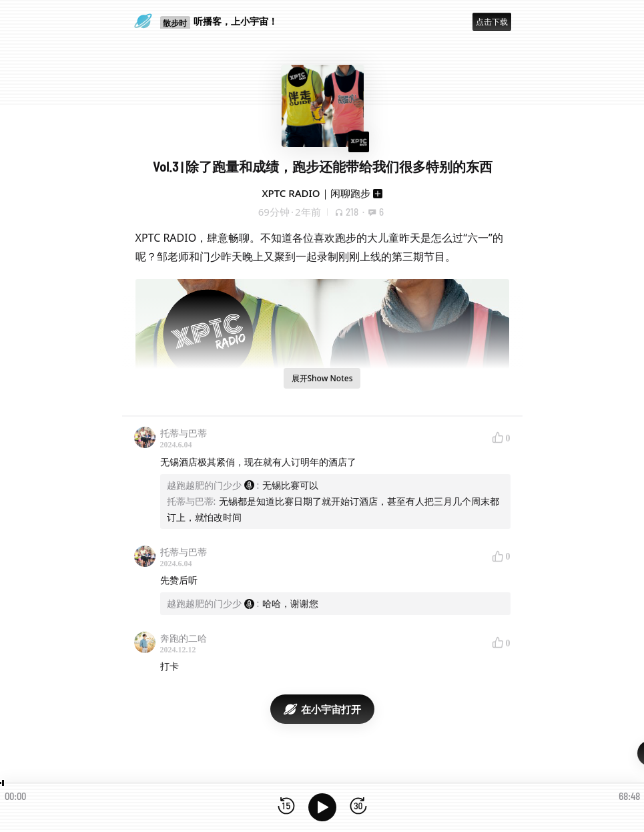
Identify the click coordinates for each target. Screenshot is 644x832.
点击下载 (492, 22)
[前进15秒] (358, 807)
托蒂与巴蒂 (184, 433)
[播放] (322, 807)
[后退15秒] (286, 807)
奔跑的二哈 (184, 638)
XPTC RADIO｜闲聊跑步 (316, 193)
